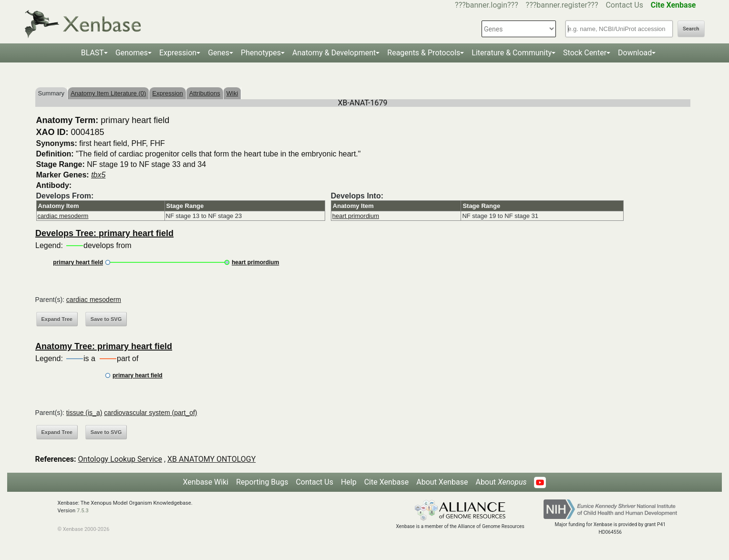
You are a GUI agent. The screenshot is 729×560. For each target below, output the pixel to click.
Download (635, 53)
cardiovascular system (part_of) (150, 413)
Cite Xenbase (387, 482)
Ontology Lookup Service (120, 459)
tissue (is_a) (84, 413)
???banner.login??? (487, 5)
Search (691, 29)
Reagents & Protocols (424, 53)
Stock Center (585, 53)
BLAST (92, 53)
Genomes (132, 53)
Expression (178, 53)
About (501, 482)
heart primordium (356, 216)
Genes (219, 53)
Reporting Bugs (262, 482)
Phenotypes (261, 53)
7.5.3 (83, 511)
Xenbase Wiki (206, 482)
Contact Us (624, 5)
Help (349, 482)
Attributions (205, 93)
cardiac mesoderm (63, 216)
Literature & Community (512, 53)
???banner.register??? (562, 5)
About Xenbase (442, 482)
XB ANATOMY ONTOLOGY (211, 459)
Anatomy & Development (334, 53)
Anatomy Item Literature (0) (108, 93)
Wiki (232, 93)
